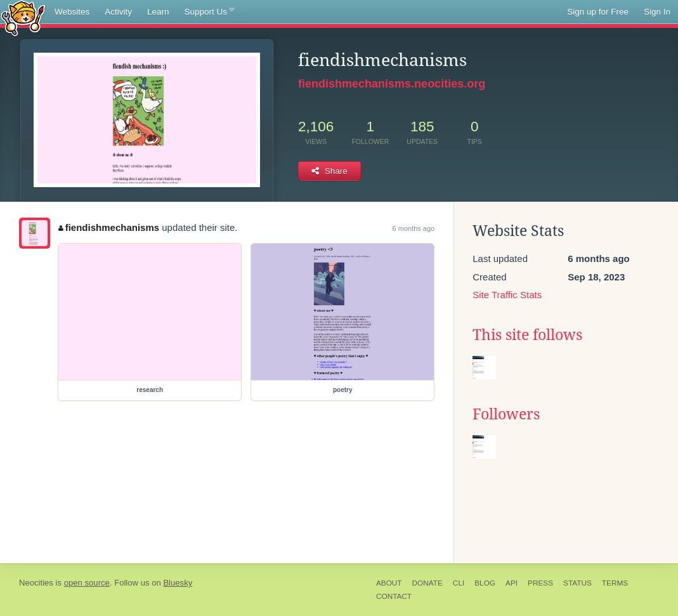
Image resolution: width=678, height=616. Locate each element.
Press (540, 583)
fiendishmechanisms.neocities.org (392, 84)
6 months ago (414, 228)
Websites (72, 12)
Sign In (657, 12)
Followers (506, 414)
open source (87, 583)
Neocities (36, 583)
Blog (485, 583)
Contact (394, 596)
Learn (158, 12)
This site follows (527, 335)
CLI (459, 583)
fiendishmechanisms (109, 227)
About (389, 583)
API (512, 583)
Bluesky (178, 583)
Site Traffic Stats (507, 295)
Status (577, 583)
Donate (427, 583)
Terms (615, 583)
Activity (118, 12)
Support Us (210, 12)
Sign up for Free (598, 12)
